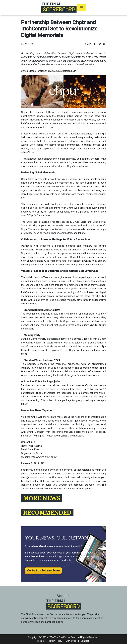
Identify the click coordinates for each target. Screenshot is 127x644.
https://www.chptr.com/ (44, 457)
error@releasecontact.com (36, 477)
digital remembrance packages (75, 277)
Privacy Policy (55, 641)
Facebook (100, 432)
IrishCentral (36, 120)
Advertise (71, 641)
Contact (85, 641)
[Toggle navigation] (81, 8)
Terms (40, 641)
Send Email (34, 449)
